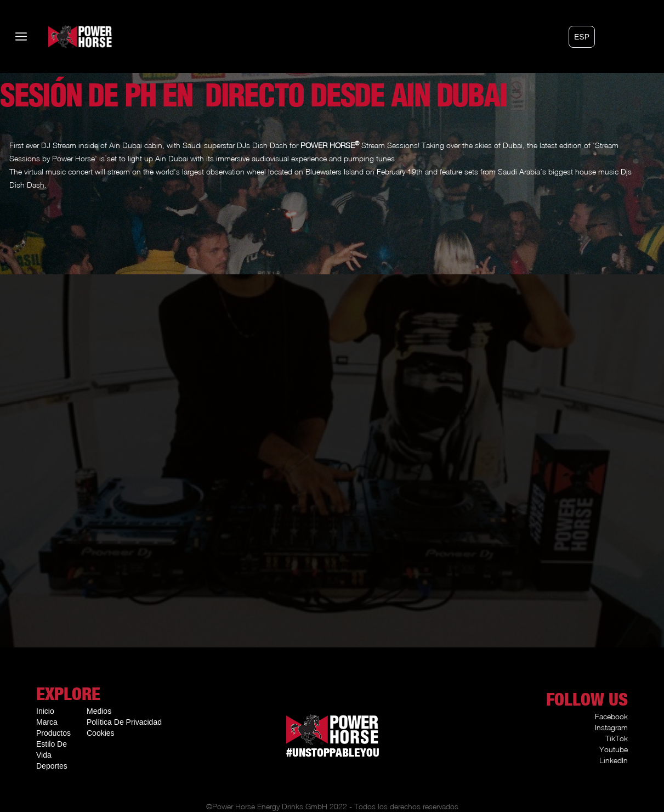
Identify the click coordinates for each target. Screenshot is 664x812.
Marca (47, 722)
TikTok (617, 738)
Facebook (611, 716)
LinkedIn (614, 760)
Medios (99, 711)
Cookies (101, 733)
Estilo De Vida (52, 749)
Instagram (611, 727)
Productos (53, 733)
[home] (64, 36)
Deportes (52, 766)
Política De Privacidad (124, 722)
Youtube (614, 749)
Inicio (45, 711)
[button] (582, 37)
